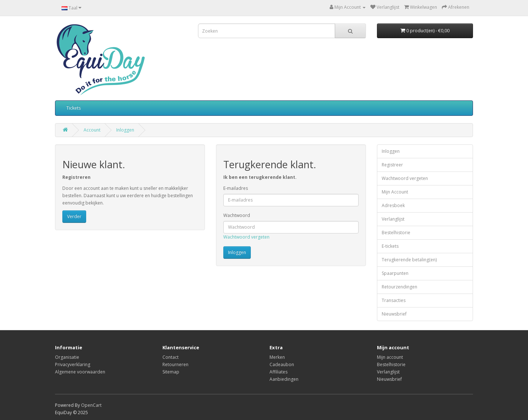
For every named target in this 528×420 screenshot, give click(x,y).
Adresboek (393, 205)
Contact (170, 357)
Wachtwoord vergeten (246, 237)
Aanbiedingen (284, 379)
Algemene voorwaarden (80, 372)
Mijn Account (395, 192)
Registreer (392, 165)
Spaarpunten (395, 273)
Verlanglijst (393, 219)
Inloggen (125, 130)
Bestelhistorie (396, 233)
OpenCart (91, 405)
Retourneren (175, 364)
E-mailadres (236, 188)
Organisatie (67, 357)
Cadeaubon (282, 364)
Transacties (394, 300)
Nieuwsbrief (394, 314)
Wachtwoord (237, 215)
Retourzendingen (399, 287)
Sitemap (171, 372)
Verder (74, 216)
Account (92, 130)
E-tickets (390, 246)
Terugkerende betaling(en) (409, 260)
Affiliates (278, 372)
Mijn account (390, 357)
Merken (277, 357)
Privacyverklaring (73, 364)
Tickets (74, 108)
